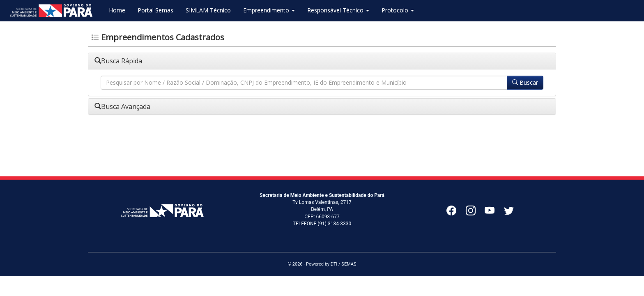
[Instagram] (475, 213)
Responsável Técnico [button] (338, 10)
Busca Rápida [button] (118, 61)
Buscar (525, 82)
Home (117, 10)
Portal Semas (155, 10)
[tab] (322, 61)
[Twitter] (511, 213)
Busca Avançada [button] (122, 106)
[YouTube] (494, 213)
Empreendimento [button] (269, 10)
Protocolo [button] (398, 10)
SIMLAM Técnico (208, 10)
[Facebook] (456, 213)
